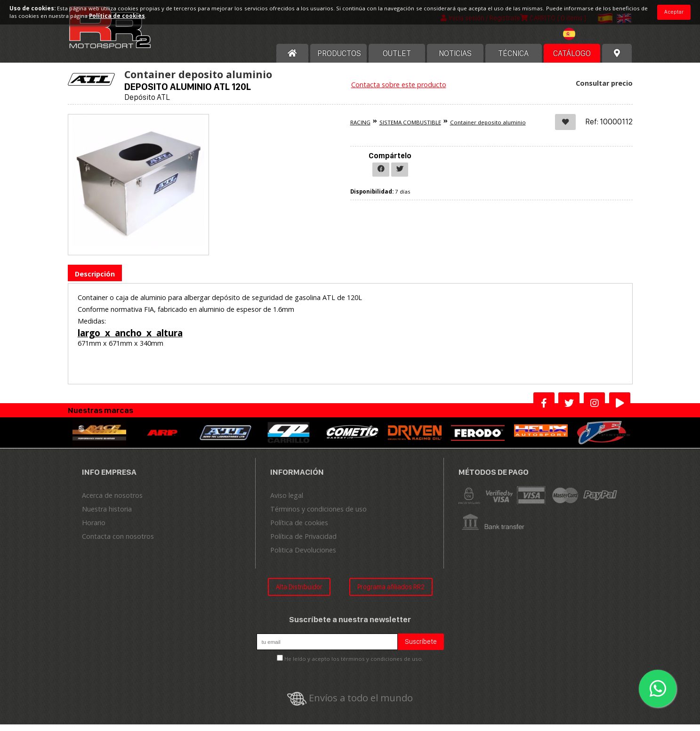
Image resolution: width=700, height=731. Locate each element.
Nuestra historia (107, 516)
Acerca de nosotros (112, 502)
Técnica (513, 60)
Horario (94, 529)
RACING (360, 129)
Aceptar (674, 12)
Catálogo (572, 60)
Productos (339, 60)
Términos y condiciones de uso (318, 516)
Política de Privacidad (303, 543)
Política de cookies (299, 529)
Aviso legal (287, 502)
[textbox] (584, 41)
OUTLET (397, 60)
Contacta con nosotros (118, 543)
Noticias (455, 60)
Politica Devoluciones (303, 556)
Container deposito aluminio (488, 129)
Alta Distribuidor (299, 593)
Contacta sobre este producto (399, 91)
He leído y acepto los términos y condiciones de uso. (354, 665)
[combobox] (584, 42)
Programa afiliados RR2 (391, 593)
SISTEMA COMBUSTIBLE (410, 129)
